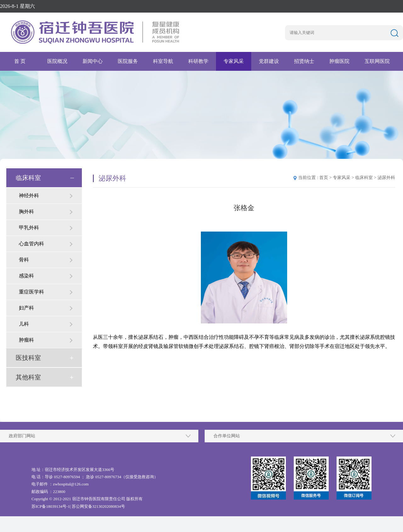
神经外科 (29, 196)
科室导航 (163, 61)
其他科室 (28, 377)
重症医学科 (31, 292)
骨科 (24, 260)
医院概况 (57, 61)
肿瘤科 (26, 340)
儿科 (24, 324)
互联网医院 (377, 61)
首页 (324, 178)
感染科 (26, 276)
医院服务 (128, 61)
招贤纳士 (304, 61)
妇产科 (26, 308)
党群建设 (269, 61)
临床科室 (28, 178)
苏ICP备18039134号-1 (51, 506)
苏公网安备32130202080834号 (98, 506)
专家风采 (234, 61)
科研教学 (198, 61)
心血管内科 (31, 244)
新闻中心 (93, 61)
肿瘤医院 (339, 61)
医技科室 (28, 358)
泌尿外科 (386, 178)
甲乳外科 (29, 228)
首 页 (20, 61)
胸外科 (26, 212)
